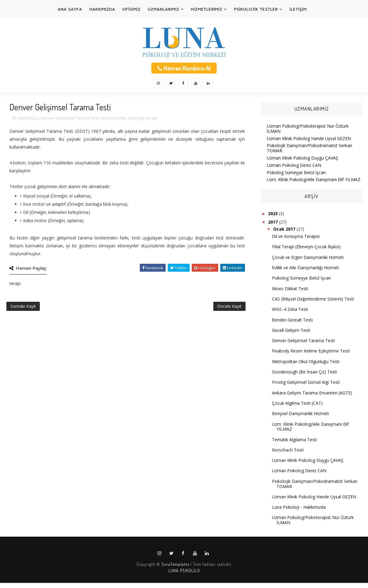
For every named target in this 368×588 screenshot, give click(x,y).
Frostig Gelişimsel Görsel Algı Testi (306, 382)
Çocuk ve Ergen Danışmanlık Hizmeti (308, 257)
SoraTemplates (175, 564)
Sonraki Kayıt (23, 306)
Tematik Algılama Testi (294, 440)
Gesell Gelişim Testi (291, 330)
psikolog (136, 118)
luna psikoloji (114, 118)
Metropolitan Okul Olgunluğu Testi (306, 361)
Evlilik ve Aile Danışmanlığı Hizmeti (305, 268)
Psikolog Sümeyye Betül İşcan (296, 172)
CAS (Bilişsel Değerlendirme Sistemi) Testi (313, 299)
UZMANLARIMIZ (164, 9)
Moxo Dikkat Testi (290, 289)
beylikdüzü (28, 118)
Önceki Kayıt (229, 306)
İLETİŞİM (298, 9)
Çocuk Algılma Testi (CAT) (297, 403)
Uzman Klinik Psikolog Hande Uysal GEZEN (309, 138)
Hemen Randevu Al (184, 68)
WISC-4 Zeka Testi (290, 309)
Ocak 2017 (285, 229)
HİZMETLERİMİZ (206, 9)
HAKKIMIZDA (102, 9)
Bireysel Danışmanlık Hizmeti (300, 413)
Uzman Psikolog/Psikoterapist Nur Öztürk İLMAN (308, 129)
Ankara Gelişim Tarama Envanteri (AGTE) (312, 393)
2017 (273, 222)
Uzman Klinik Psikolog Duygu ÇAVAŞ (303, 158)
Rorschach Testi (288, 450)
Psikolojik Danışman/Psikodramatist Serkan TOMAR (310, 148)
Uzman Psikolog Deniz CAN (294, 165)
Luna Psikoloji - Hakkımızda (299, 507)
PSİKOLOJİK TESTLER (256, 9)
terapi (152, 118)
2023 (273, 213)
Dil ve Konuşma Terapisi (296, 236)
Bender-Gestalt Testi (292, 320)
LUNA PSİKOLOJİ (184, 571)
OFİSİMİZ (132, 9)
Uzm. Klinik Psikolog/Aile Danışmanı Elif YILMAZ (314, 179)
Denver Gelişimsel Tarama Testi (70, 118)
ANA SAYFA (70, 9)
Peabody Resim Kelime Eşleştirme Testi (311, 351)
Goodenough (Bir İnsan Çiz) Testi (304, 372)
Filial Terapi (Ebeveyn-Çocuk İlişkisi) (306, 247)
